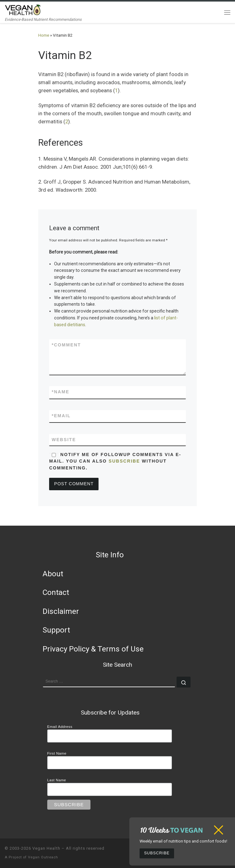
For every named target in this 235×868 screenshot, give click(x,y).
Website (64, 440)
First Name (57, 753)
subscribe (124, 461)
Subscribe (157, 853)
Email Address (60, 726)
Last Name (57, 780)
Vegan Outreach (43, 857)
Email (61, 416)
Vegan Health (46, 848)
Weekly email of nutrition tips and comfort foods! (183, 841)
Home (44, 35)
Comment (66, 345)
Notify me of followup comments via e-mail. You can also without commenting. (115, 461)
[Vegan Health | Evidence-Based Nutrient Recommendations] (23, 9)
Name (60, 392)
